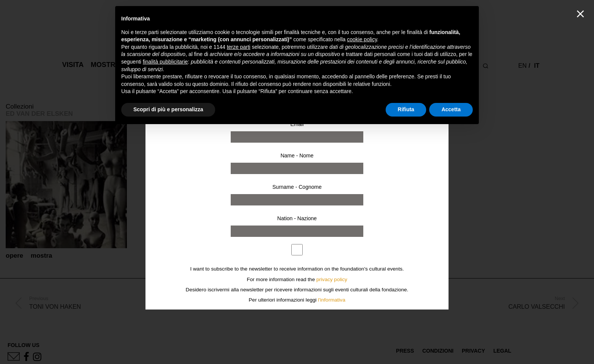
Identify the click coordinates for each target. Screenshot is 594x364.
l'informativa (331, 300)
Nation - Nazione (297, 218)
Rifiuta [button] (406, 109)
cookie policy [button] (362, 39)
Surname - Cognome (297, 187)
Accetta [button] (451, 109)
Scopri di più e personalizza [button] (168, 109)
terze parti (239, 47)
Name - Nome (297, 156)
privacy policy (332, 279)
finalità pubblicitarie (165, 62)
